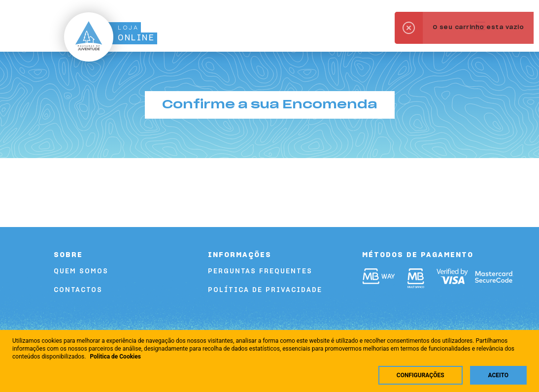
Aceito (498, 375)
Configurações (421, 375)
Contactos (78, 290)
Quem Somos (81, 272)
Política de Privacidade (265, 290)
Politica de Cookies (115, 357)
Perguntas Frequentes (260, 272)
